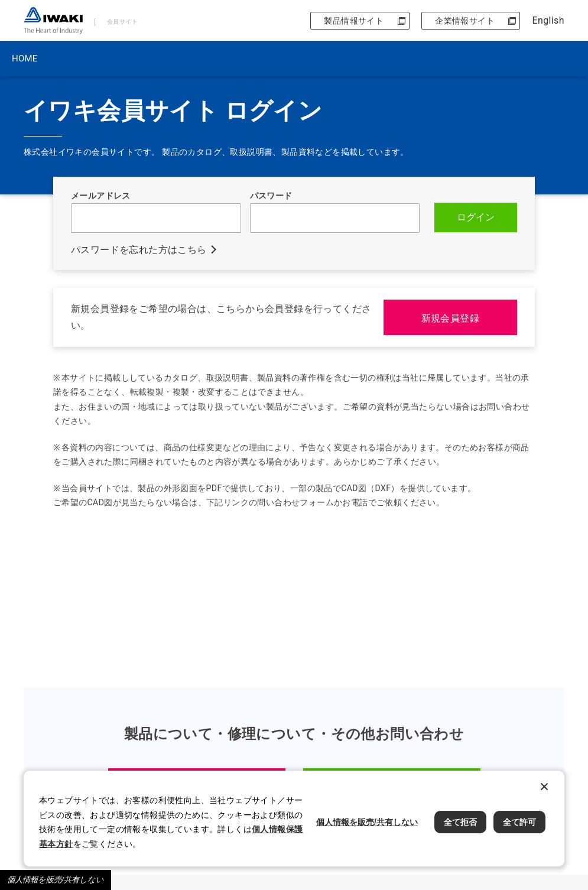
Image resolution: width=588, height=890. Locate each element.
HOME (25, 59)
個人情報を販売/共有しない (56, 880)
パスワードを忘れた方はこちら (139, 250)
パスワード (271, 196)
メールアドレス (101, 196)
